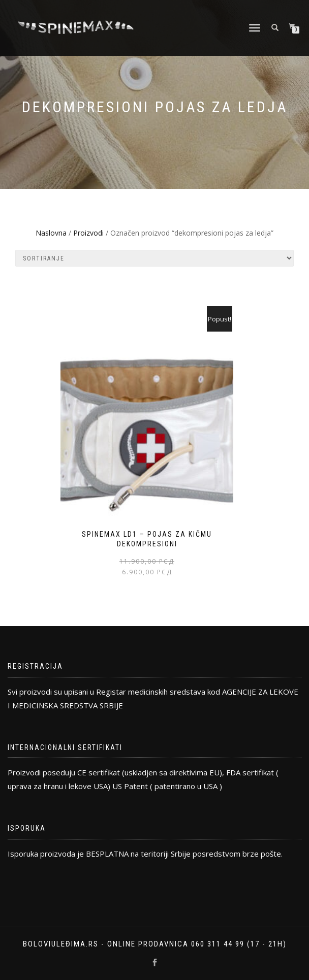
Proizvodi (88, 233)
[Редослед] (154, 258)
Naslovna (51, 233)
